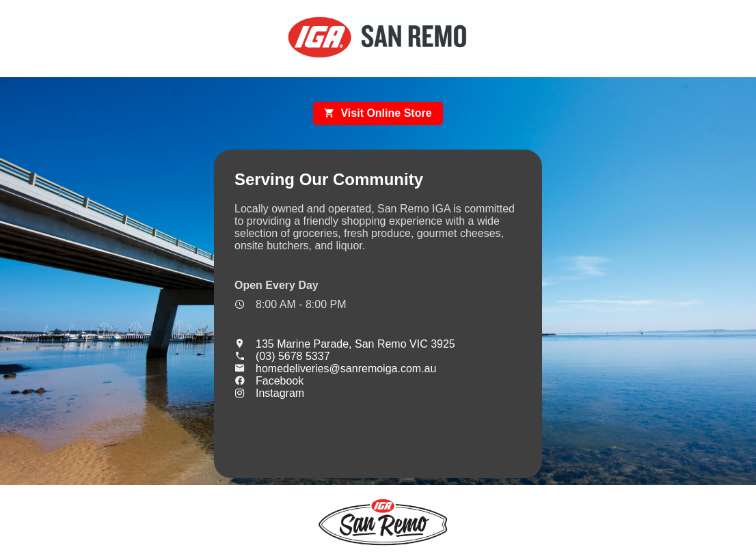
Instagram (269, 393)
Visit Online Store (378, 113)
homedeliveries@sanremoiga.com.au (335, 369)
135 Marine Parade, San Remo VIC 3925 (345, 344)
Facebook (269, 381)
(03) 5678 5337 (282, 356)
